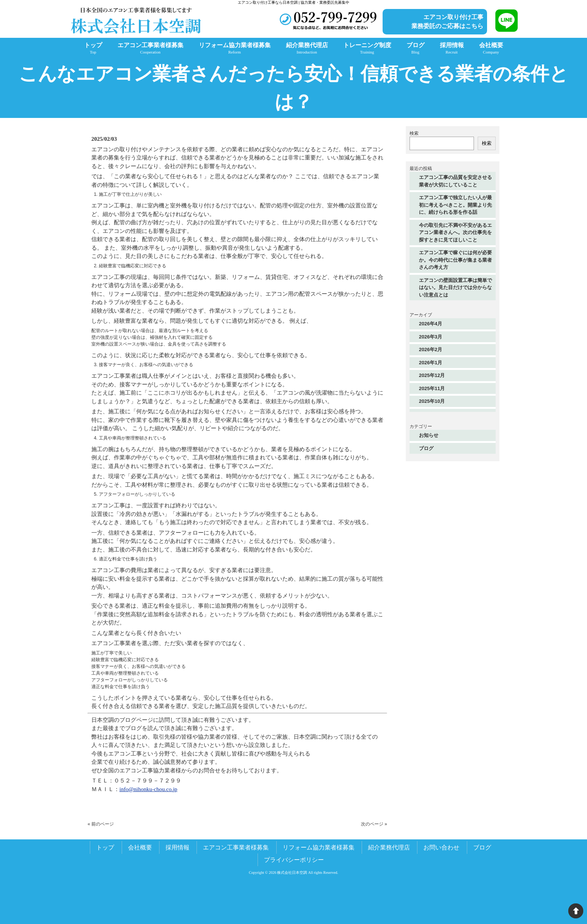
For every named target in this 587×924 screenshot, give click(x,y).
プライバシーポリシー (294, 860)
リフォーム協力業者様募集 (319, 847)
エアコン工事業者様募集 (236, 847)
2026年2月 (431, 349)
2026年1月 (431, 363)
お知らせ (429, 435)
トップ (105, 847)
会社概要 (140, 847)
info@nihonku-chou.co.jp (148, 789)
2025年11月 (432, 388)
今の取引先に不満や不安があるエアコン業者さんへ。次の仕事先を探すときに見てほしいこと (455, 232)
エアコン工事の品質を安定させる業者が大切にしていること (455, 181)
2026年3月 (431, 337)
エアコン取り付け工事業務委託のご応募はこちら (447, 22)
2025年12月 (432, 375)
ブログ (426, 448)
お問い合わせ (441, 847)
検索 (414, 133)
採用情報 (177, 847)
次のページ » (374, 824)
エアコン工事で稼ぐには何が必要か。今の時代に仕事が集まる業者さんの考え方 (455, 260)
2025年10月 (432, 401)
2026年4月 (431, 324)
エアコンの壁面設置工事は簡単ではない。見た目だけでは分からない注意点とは (455, 288)
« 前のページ (101, 824)
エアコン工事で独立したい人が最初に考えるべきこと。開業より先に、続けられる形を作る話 (455, 205)
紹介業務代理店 (389, 847)
